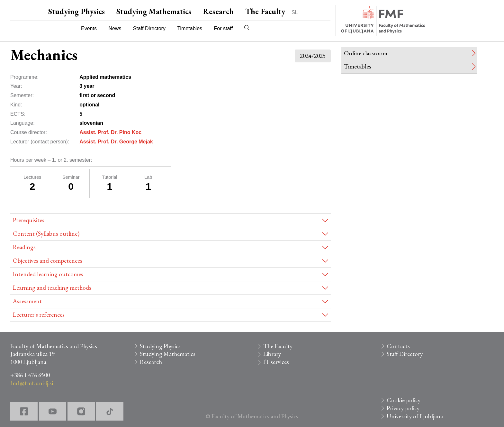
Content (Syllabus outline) (46, 234)
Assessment (27, 301)
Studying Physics (76, 11)
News (115, 28)
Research (218, 11)
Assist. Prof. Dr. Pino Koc (110, 132)
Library (272, 354)
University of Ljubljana (415, 416)
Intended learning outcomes (48, 274)
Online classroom (366, 53)
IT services (276, 362)
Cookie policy (404, 400)
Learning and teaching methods (52, 288)
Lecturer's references (39, 315)
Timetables (190, 28)
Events (89, 28)
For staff (223, 28)
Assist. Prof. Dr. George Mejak (116, 142)
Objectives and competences (48, 261)
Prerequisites (29, 220)
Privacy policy (403, 408)
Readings (24, 247)
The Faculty (265, 11)
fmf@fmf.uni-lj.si (32, 383)
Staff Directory (149, 28)
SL (295, 12)
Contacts (398, 346)
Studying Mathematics (154, 11)
